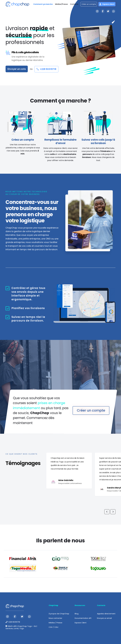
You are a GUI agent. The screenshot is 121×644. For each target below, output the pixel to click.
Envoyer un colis (17, 69)
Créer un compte (89, 4)
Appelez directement (106, 614)
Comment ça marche (43, 4)
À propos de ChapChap (59, 614)
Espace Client (81, 623)
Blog (77, 614)
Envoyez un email (104, 618)
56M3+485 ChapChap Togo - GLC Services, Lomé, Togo (21, 627)
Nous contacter (55, 618)
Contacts (74, 4)
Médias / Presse (55, 623)
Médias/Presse (61, 4)
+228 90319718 (46, 69)
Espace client (107, 4)
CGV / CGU (53, 627)
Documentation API (83, 618)
